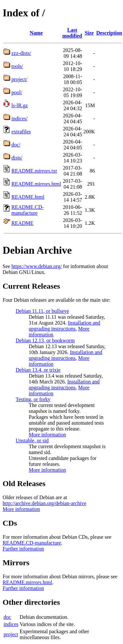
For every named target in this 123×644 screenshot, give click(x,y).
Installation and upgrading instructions (64, 326)
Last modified (72, 33)
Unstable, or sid (32, 441)
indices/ (20, 119)
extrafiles (21, 132)
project (11, 634)
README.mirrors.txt (34, 171)
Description (109, 33)
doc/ (16, 145)
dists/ (17, 158)
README (23, 223)
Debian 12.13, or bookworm (45, 340)
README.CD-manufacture (28, 210)
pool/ (17, 92)
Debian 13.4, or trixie (38, 370)
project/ (19, 79)
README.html (28, 197)
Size (89, 33)
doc (7, 617)
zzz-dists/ (21, 53)
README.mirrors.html (36, 184)
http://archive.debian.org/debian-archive (45, 503)
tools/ (17, 66)
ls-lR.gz (20, 105)
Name (36, 33)
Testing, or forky (33, 399)
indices (11, 624)
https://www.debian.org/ (37, 266)
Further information (23, 549)
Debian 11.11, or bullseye (42, 311)
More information (47, 435)
